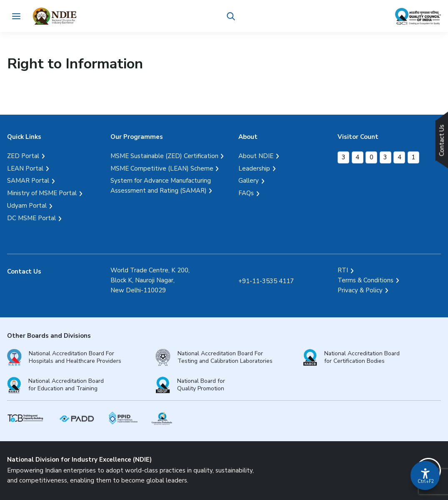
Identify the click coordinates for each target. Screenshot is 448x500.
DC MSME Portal (31, 218)
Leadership (254, 168)
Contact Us (24, 271)
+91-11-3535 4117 (266, 281)
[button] (231, 16)
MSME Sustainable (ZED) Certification (164, 156)
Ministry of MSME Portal (42, 193)
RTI (343, 270)
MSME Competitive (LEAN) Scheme (162, 168)
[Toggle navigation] (16, 16)
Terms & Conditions (365, 280)
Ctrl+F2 (425, 481)
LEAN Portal (25, 168)
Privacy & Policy (360, 290)
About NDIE (256, 156)
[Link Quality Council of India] (418, 16)
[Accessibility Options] (425, 475)
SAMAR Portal (28, 181)
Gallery (249, 181)
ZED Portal (23, 156)
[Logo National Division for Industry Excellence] (55, 16)
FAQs (246, 193)
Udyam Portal (27, 206)
